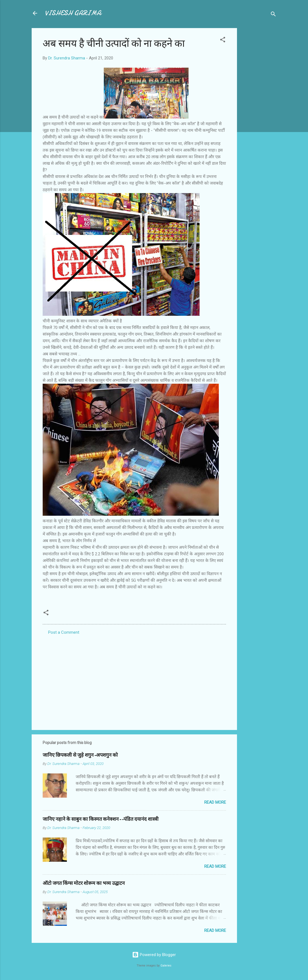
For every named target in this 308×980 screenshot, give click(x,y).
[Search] (273, 15)
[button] (223, 41)
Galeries (166, 966)
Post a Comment (64, 632)
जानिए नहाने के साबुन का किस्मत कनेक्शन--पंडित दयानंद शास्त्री (101, 819)
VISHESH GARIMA (73, 13)
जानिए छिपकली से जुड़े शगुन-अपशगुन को (80, 755)
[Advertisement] (259, 111)
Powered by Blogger (154, 955)
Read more (215, 802)
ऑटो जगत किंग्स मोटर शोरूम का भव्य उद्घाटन (84, 883)
